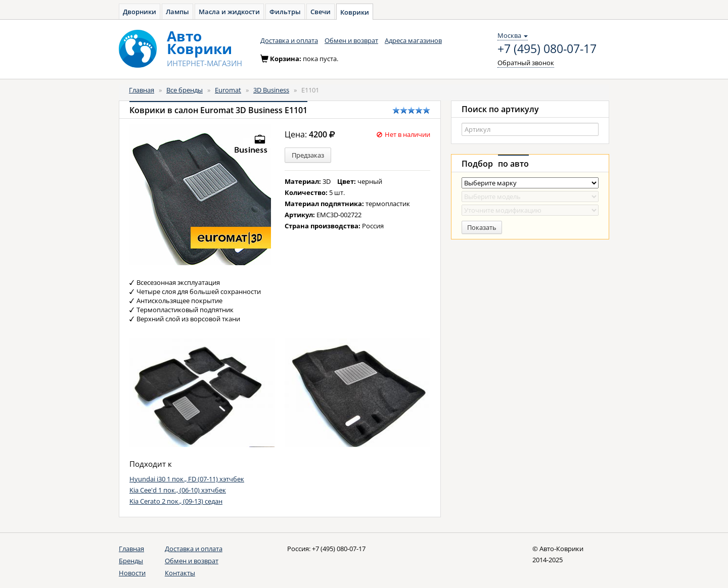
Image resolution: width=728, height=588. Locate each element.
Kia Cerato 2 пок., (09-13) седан (176, 501)
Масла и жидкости (229, 12)
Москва (513, 35)
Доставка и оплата (289, 40)
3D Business (271, 90)
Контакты (180, 573)
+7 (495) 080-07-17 (547, 49)
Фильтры (285, 12)
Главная (142, 90)
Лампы (177, 12)
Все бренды (185, 90)
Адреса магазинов (413, 40)
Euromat (228, 90)
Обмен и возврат (351, 40)
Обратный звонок (526, 63)
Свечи (321, 12)
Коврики (355, 12)
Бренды (131, 561)
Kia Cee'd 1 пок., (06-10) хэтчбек (178, 490)
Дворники (140, 12)
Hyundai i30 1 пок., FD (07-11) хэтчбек (187, 479)
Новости (132, 573)
